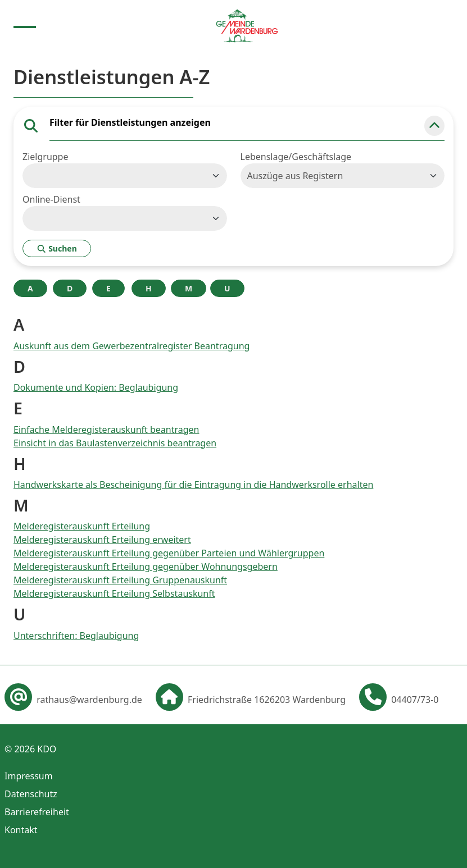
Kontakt (21, 830)
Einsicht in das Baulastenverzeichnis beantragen (115, 443)
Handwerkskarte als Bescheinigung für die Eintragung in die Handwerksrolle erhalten (193, 485)
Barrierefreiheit (37, 812)
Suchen (57, 248)
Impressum (29, 776)
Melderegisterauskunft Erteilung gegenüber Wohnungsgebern (146, 567)
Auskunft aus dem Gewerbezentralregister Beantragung (132, 346)
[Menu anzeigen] (25, 26)
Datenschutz (31, 794)
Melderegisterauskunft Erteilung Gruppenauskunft (120, 580)
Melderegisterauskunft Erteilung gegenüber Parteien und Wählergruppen (169, 553)
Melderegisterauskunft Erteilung (82, 526)
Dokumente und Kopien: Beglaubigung (96, 387)
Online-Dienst (51, 199)
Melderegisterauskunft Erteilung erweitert (102, 540)
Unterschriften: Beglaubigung (76, 636)
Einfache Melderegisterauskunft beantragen (106, 430)
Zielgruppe (45, 157)
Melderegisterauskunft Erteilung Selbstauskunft (114, 593)
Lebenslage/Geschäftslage (296, 157)
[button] (434, 126)
